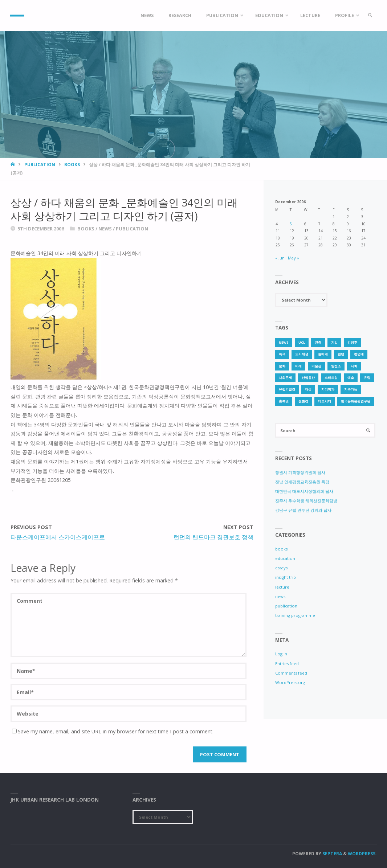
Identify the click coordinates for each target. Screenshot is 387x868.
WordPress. (362, 854)
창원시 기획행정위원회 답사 (300, 472)
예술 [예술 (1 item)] (351, 378)
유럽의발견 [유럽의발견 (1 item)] (287, 389)
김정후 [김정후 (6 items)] (352, 342)
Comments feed (291, 673)
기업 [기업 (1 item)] (334, 342)
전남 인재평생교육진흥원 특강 (302, 482)
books (72, 165)
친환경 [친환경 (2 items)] (303, 401)
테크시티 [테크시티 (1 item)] (325, 401)
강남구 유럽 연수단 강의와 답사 (303, 510)
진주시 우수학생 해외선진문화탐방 (306, 501)
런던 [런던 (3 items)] (341, 354)
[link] (370, 15)
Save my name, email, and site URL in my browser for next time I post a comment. (113, 731)
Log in (281, 654)
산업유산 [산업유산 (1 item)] (308, 378)
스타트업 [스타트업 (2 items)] (331, 378)
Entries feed (287, 664)
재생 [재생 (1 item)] (308, 389)
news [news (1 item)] (284, 342)
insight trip (286, 578)
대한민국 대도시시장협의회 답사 (304, 491)
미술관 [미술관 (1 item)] (316, 366)
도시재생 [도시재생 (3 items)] (302, 354)
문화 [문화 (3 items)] (282, 366)
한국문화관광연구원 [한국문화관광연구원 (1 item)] (356, 401)
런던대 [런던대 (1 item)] (359, 354)
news (105, 229)
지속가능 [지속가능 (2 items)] (351, 389)
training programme (295, 615)
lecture (282, 587)
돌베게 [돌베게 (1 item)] (323, 354)
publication (40, 165)
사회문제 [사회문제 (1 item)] (285, 378)
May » (294, 258)
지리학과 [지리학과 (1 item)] (328, 389)
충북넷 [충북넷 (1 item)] (284, 401)
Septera (332, 854)
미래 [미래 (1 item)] (298, 366)
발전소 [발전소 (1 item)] (336, 366)
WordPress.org (290, 682)
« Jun (280, 258)
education (285, 558)
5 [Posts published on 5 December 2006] (291, 224)
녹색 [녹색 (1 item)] (282, 354)
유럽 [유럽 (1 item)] (367, 378)
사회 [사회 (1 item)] (354, 366)
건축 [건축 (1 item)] (318, 342)
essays (281, 568)
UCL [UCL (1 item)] (302, 342)
